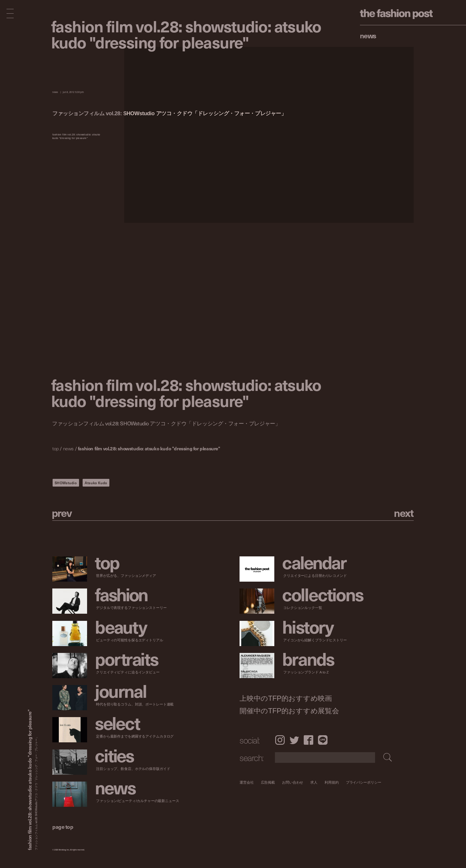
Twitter (294, 740)
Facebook (308, 740)
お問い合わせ (293, 782)
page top (63, 827)
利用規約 (332, 782)
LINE (323, 740)
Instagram (280, 740)
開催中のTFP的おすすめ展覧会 (289, 711)
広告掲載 (268, 782)
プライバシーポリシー (364, 782)
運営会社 (247, 782)
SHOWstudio (66, 483)
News (368, 35)
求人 (314, 782)
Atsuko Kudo (96, 483)
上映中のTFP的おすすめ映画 (286, 698)
